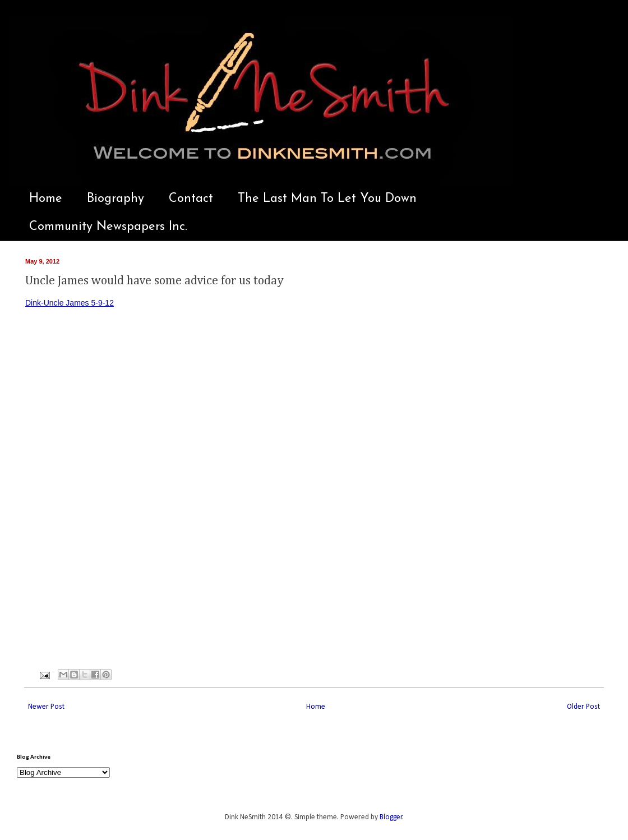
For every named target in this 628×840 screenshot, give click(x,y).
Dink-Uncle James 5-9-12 (70, 303)
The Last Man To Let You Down (327, 199)
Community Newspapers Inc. (108, 227)
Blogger (391, 817)
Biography (116, 199)
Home (46, 199)
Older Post (583, 707)
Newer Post (46, 707)
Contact (191, 199)
